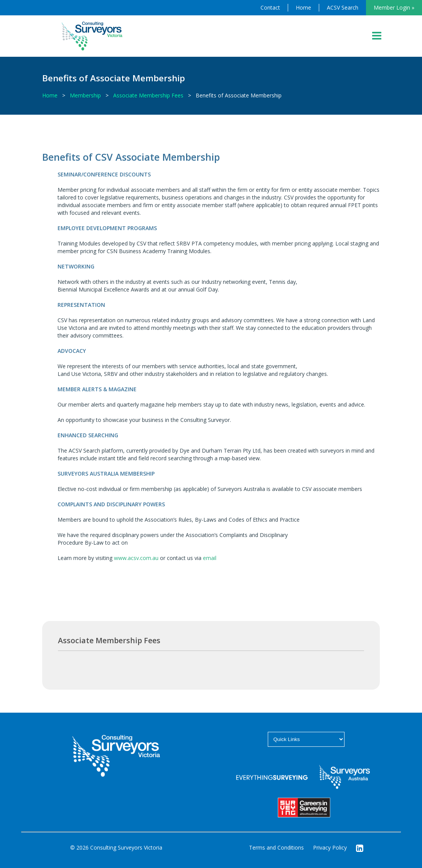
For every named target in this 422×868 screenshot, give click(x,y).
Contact (270, 7)
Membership (85, 95)
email (210, 558)
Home (303, 7)
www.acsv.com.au (136, 558)
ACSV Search (343, 7)
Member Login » (394, 7)
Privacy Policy (330, 847)
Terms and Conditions (276, 847)
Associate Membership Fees (148, 95)
